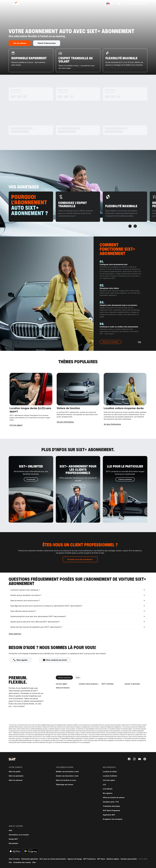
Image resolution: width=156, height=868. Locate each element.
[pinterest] (145, 759)
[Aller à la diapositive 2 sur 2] (12, 226)
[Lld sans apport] (62, 684)
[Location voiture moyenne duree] (89, 684)
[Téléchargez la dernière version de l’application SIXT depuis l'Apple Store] (15, 851)
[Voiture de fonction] (63, 688)
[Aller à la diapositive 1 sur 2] (10, 226)
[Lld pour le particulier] (132, 684)
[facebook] (129, 759)
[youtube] (140, 759)
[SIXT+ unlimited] (107, 684)
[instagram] (134, 759)
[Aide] (121, 3)
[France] (110, 3)
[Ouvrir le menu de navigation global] (10, 3)
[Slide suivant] (135, 226)
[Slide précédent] (130, 226)
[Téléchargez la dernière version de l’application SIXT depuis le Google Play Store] (31, 851)
